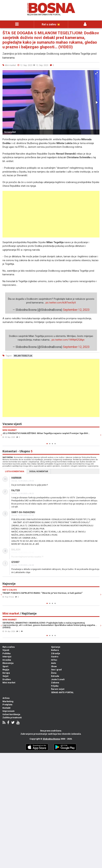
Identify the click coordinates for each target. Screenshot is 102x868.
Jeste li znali (58, 679)
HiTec (54, 660)
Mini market (9, 683)
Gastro (55, 657)
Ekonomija (8, 663)
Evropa (6, 673)
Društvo (7, 679)
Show (54, 666)
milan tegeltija (23, 356)
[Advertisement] (51, 214)
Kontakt (6, 708)
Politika (7, 653)
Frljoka (55, 686)
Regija (6, 670)
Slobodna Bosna (51, 739)
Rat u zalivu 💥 (51, 24)
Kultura (55, 650)
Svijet (5, 676)
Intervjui (7, 657)
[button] (96, 73)
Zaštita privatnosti (12, 718)
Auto (54, 663)
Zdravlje (56, 653)
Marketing (8, 701)
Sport (5, 666)
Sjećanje (56, 647)
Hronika (7, 660)
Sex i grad (56, 670)
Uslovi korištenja (11, 714)
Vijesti (6, 650)
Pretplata (7, 705)
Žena (54, 673)
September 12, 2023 (76, 310)
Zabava (55, 683)
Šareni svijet (58, 689)
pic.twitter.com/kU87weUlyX (61, 303)
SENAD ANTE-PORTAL (62, 692)
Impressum (9, 711)
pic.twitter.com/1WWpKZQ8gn (68, 340)
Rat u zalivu (9, 647)
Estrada (55, 676)
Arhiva (6, 698)
